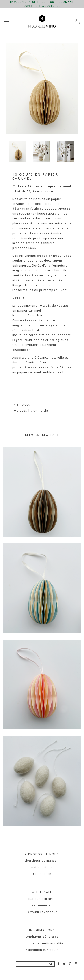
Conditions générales (42, 937)
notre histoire (42, 867)
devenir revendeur (42, 912)
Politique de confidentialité (42, 943)
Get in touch (42, 874)
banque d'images (42, 899)
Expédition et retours (42, 950)
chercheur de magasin (42, 861)
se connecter (42, 905)
